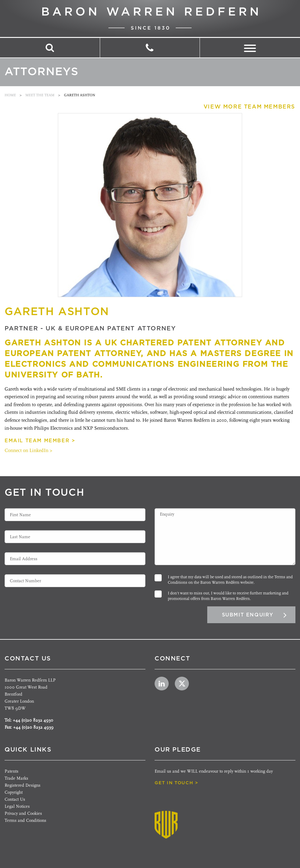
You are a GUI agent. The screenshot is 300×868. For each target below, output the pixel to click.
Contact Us (15, 799)
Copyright (14, 792)
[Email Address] (75, 559)
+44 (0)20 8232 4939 (33, 727)
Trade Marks (16, 778)
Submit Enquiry (248, 615)
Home (10, 95)
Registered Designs (22, 785)
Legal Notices (17, 806)
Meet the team (40, 95)
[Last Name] (75, 537)
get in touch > (176, 783)
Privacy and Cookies (23, 813)
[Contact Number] (75, 581)
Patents (11, 771)
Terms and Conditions (25, 820)
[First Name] (75, 515)
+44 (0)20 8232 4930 (33, 720)
